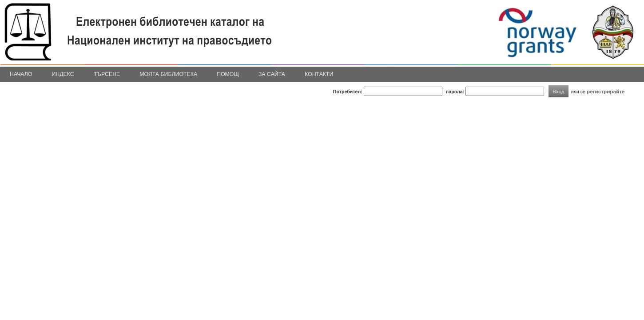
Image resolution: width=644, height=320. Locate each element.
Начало (21, 74)
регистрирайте (606, 91)
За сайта (272, 74)
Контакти (319, 74)
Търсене (107, 74)
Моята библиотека (168, 74)
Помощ (228, 74)
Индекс (63, 74)
